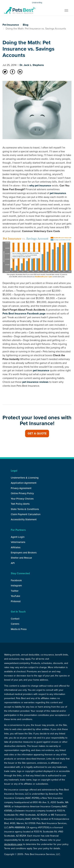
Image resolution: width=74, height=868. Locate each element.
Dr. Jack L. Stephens (32, 65)
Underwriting (37, 3)
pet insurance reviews (35, 382)
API (13, 563)
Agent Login (18, 537)
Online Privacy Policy (22, 493)
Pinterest (16, 601)
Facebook (16, 580)
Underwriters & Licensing (25, 478)
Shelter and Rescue (21, 558)
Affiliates (16, 547)
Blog (26, 25)
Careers (15, 624)
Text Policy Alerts (20, 504)
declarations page (13, 844)
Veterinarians (18, 542)
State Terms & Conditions (25, 509)
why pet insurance (40, 186)
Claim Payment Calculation (26, 514)
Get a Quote (37, 434)
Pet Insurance (11, 25)
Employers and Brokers (24, 553)
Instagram (16, 586)
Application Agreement (24, 483)
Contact (15, 619)
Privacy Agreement (21, 488)
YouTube (15, 596)
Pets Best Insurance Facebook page (24, 314)
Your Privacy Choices (22, 499)
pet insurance (58, 193)
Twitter (15, 591)
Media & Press (19, 629)
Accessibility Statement (24, 519)
